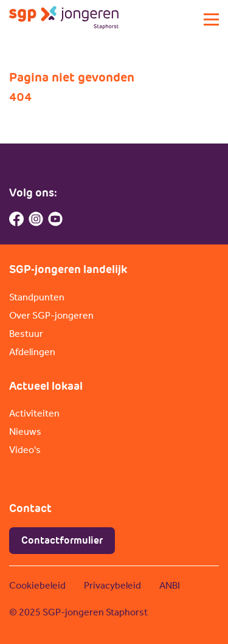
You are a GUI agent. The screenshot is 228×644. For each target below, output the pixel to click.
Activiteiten (34, 413)
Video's (25, 450)
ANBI (170, 585)
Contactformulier (62, 540)
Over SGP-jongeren (51, 315)
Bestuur (26, 334)
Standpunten (37, 297)
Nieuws (25, 431)
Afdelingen (32, 352)
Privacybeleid (112, 585)
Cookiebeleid (37, 585)
